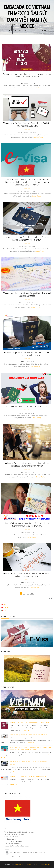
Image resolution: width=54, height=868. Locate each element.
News (27, 579)
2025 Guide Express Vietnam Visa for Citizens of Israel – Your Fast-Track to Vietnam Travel (27, 354)
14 (28, 593)
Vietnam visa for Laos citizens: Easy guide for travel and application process (27, 295)
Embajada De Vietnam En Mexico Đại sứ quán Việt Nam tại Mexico (27, 16)
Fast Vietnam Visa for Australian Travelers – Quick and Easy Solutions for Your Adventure (27, 238)
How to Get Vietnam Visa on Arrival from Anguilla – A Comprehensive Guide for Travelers (27, 525)
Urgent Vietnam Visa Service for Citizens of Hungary (27, 406)
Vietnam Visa (27, 80)
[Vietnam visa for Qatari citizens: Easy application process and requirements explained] (5, 725)
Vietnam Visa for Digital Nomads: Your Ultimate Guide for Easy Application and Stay (27, 124)
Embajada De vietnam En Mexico (23, 864)
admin (22, 83)
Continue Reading (35, 88)
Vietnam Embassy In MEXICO (43, 864)
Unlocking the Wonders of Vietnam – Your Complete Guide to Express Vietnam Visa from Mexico (27, 464)
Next (32, 593)
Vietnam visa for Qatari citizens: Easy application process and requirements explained (27, 75)
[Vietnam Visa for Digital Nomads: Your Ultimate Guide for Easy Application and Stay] (5, 736)
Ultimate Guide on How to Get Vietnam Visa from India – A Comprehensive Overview (27, 575)
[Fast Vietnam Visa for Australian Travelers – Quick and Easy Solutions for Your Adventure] (5, 763)
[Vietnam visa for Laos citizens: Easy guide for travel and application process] (5, 778)
